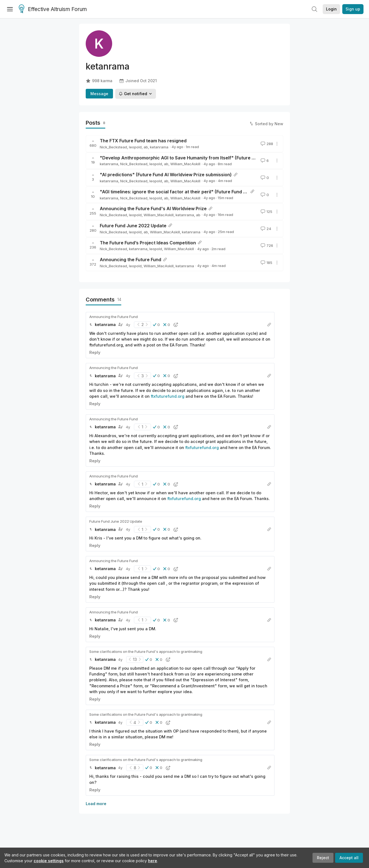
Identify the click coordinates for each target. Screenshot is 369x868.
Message (99, 94)
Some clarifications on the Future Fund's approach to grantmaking (146, 651)
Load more (96, 804)
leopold (135, 147)
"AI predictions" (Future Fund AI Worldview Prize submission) (166, 175)
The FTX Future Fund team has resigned (143, 141)
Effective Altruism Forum (53, 9)
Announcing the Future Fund (130, 260)
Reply (95, 352)
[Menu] (10, 9)
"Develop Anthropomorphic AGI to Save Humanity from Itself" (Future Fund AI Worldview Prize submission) (215, 158)
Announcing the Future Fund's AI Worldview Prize (153, 209)
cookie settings (49, 861)
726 (266, 245)
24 (265, 229)
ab (146, 147)
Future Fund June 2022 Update (133, 226)
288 (266, 144)
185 (266, 263)
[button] (156, 325)
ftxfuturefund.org (168, 396)
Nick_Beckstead (113, 147)
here (153, 861)
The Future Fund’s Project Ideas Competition (148, 243)
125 (266, 212)
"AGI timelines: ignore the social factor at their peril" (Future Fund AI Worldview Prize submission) (205, 192)
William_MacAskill (185, 164)
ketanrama (159, 147)
